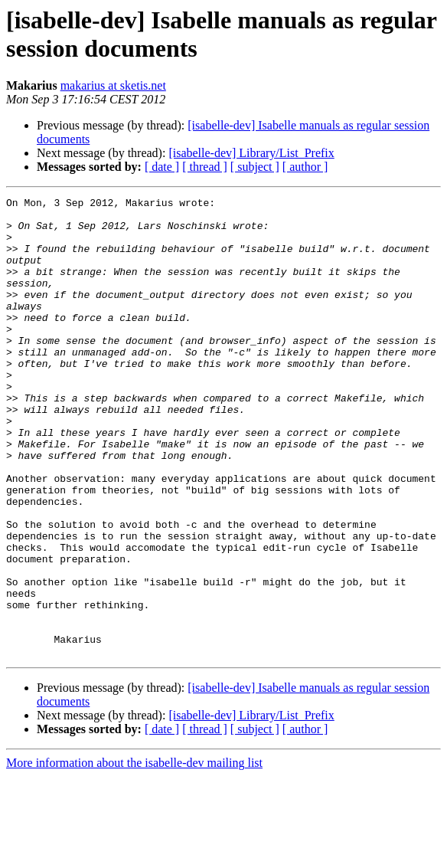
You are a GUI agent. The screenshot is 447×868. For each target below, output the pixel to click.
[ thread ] (205, 167)
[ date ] (162, 167)
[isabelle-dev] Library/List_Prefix (251, 153)
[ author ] (305, 167)
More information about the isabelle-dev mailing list (134, 855)
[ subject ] (255, 167)
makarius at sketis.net (113, 85)
